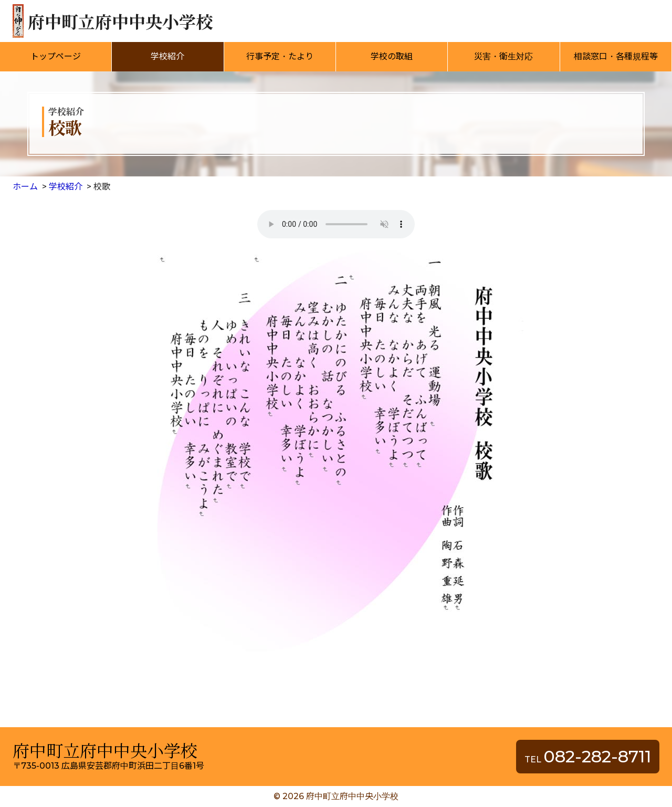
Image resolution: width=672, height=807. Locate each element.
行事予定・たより (280, 56)
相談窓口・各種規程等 (616, 56)
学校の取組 (392, 56)
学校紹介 (167, 56)
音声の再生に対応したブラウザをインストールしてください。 (336, 224)
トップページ (56, 56)
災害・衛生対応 (503, 56)
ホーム (25, 187)
